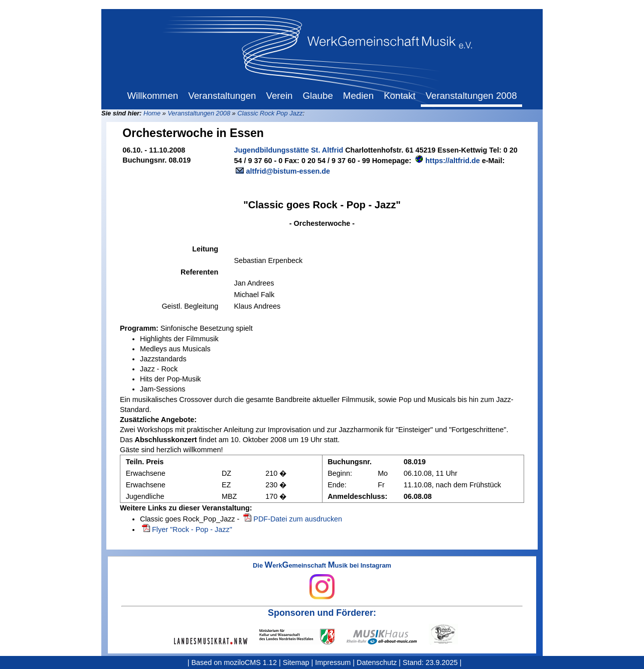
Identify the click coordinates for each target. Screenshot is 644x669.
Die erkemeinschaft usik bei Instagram (322, 581)
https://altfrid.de (453, 161)
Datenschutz (377, 662)
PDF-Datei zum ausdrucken (298, 519)
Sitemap (296, 662)
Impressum (333, 662)
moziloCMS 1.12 (250, 662)
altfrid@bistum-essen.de (288, 171)
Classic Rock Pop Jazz (270, 113)
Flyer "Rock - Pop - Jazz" (192, 529)
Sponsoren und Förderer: (322, 613)
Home (152, 113)
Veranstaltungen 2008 (199, 113)
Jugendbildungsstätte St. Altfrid (288, 150)
